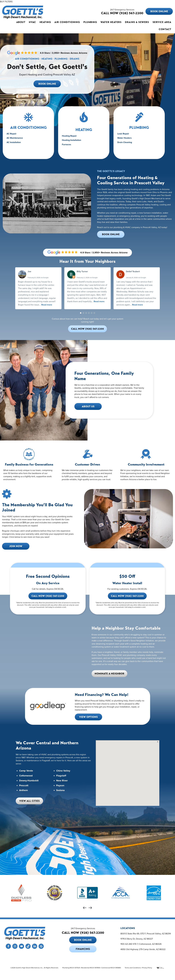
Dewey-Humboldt (29, 781)
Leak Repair (125, 138)
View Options (88, 717)
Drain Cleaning (127, 145)
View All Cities (29, 801)
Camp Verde (26, 771)
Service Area (162, 22)
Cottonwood (26, 776)
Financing (83, 949)
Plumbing (90, 22)
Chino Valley (63, 771)
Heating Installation (73, 144)
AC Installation (16, 145)
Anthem (23, 790)
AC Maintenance (17, 142)
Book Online (159, 11)
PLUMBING (139, 133)
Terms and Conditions (133, 968)
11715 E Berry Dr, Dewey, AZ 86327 (137, 939)
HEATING (84, 134)
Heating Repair (71, 140)
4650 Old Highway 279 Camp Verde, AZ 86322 (143, 949)
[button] (81, 313)
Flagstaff (61, 776)
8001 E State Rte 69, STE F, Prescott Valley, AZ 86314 (146, 933)
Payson (60, 786)
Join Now (16, 546)
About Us (88, 406)
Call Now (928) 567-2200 (87, 329)
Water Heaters (111, 22)
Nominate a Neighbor (109, 674)
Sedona (60, 790)
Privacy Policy (147, 968)
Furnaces (69, 147)
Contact (165, 29)
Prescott (24, 786)
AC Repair (14, 138)
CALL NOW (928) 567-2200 (122, 13)
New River (62, 781)
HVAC (32, 22)
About (21, 22)
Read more (47, 305)
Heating (45, 22)
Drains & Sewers (137, 22)
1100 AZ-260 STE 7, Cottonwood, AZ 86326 (141, 944)
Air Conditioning (67, 22)
